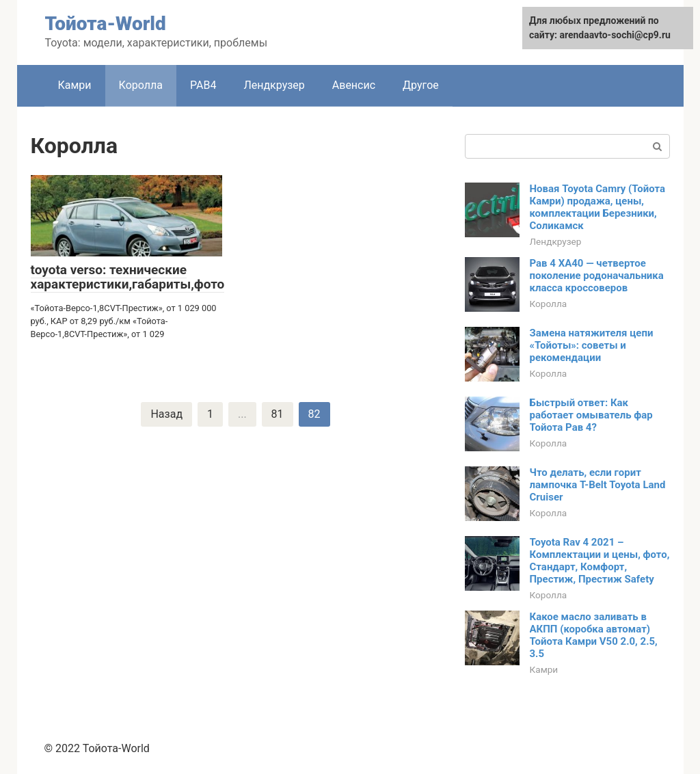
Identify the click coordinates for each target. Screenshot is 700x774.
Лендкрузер (274, 85)
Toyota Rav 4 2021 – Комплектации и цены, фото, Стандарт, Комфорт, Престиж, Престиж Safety (600, 561)
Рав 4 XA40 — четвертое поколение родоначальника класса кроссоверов (597, 276)
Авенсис (354, 85)
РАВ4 (203, 85)
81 (278, 414)
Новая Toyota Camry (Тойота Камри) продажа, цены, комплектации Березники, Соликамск (598, 207)
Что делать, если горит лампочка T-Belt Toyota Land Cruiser (598, 485)
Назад (166, 414)
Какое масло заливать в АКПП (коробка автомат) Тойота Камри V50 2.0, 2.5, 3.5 (594, 635)
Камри (75, 85)
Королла (141, 85)
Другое (421, 85)
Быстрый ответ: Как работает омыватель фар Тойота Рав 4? (591, 415)
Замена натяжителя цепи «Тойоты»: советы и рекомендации (592, 345)
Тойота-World (106, 24)
